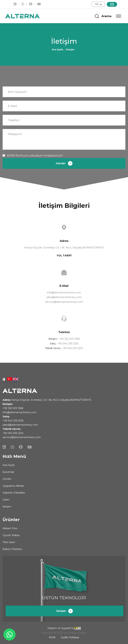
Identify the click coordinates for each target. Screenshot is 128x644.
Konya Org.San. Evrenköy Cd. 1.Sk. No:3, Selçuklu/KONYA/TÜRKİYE (51, 400)
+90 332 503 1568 (69, 339)
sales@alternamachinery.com (64, 297)
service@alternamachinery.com (64, 302)
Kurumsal (8, 472)
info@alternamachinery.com (64, 293)
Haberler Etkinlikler (14, 493)
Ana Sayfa (57, 50)
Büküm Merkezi (12, 549)
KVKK (11, 155)
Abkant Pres (10, 528)
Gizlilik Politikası (70, 637)
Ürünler (7, 479)
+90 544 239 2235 (68, 344)
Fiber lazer (9, 542)
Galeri (6, 500)
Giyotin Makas (11, 535)
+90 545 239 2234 (73, 348)
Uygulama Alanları (13, 486)
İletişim (7, 507)
